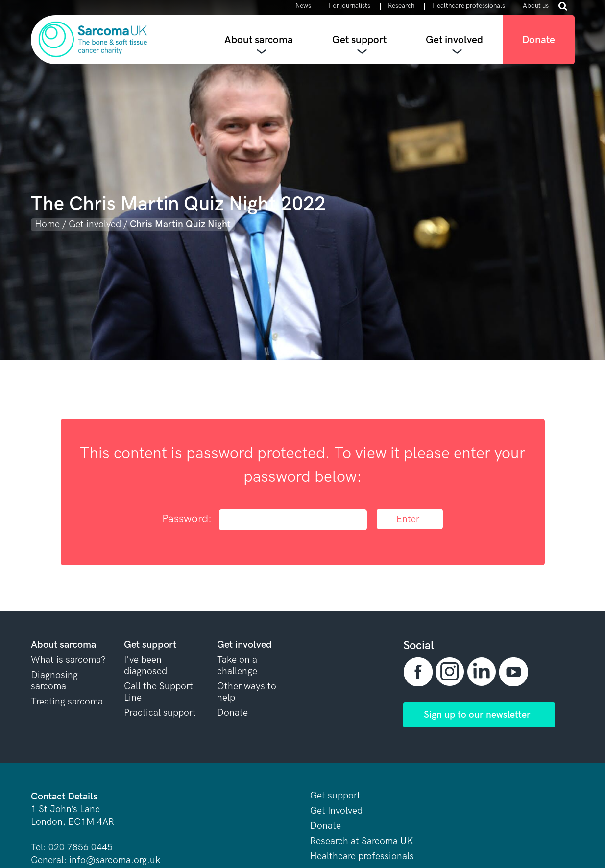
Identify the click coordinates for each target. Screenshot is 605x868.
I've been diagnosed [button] (145, 666)
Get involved (454, 40)
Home (47, 224)
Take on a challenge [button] (237, 666)
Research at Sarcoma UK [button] (362, 841)
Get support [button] (335, 796)
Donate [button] (232, 713)
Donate (539, 40)
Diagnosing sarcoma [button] (54, 681)
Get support (359, 40)
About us (536, 6)
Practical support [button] (160, 713)
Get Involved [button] (336, 811)
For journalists (350, 6)
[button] (419, 672)
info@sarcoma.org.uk (113, 860)
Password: (265, 520)
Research (401, 6)
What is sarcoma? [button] (68, 660)
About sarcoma (259, 40)
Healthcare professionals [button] (362, 856)
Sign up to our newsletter (477, 715)
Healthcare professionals (469, 6)
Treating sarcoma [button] (67, 702)
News (303, 6)
